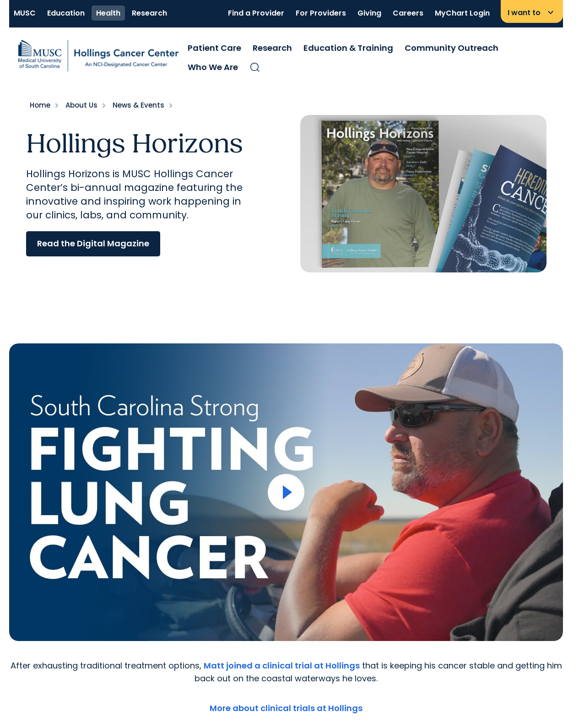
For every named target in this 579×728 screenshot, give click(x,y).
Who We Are (213, 67)
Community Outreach (452, 48)
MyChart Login (462, 13)
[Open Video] (286, 492)
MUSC (25, 13)
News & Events (138, 105)
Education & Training (348, 48)
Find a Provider (256, 13)
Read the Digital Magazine (93, 243)
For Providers (321, 13)
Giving (369, 13)
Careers (408, 13)
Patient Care (214, 48)
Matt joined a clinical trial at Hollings (282, 666)
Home (40, 105)
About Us (81, 105)
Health (108, 13)
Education (66, 13)
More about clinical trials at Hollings (286, 708)
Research (149, 13)
